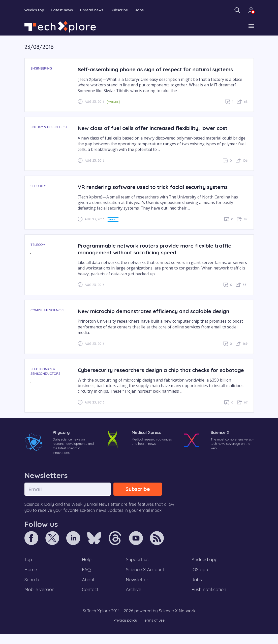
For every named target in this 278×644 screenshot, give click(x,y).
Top (28, 568)
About (88, 589)
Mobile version (40, 599)
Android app (205, 568)
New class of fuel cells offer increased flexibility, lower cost (155, 128)
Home (31, 578)
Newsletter (137, 589)
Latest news (64, 10)
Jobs (146, 10)
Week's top (35, 10)
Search (32, 589)
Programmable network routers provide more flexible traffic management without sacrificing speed (157, 249)
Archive (133, 599)
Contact (90, 599)
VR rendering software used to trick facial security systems (156, 187)
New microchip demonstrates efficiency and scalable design (156, 311)
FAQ (87, 578)
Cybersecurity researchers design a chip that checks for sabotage (151, 374)
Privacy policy (125, 630)
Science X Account (145, 578)
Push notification (209, 599)
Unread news (96, 10)
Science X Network (177, 620)
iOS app (200, 578)
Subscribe (125, 10)
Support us (137, 568)
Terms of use (154, 630)
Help (87, 568)
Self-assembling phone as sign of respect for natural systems (158, 70)
